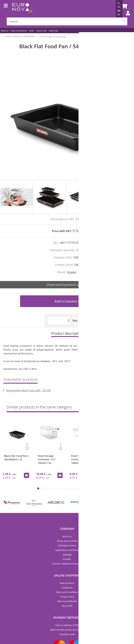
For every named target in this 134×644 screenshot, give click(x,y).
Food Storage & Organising (52, 36)
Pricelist (67, 559)
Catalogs (67, 555)
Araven (72, 272)
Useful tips (53, 31)
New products (67, 583)
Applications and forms (67, 550)
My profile (67, 606)
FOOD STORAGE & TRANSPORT (20, 36)
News (31, 31)
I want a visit (41, 31)
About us (5, 31)
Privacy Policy (67, 597)
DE (119, 15)
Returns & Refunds (67, 601)
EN (119, 11)
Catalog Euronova (67, 545)
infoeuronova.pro (72, 564)
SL (119, 3)
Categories (67, 588)
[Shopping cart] (124, 6)
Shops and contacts (19, 31)
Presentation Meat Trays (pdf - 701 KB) (29, 390)
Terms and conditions (67, 592)
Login (126, 17)
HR (119, 7)
